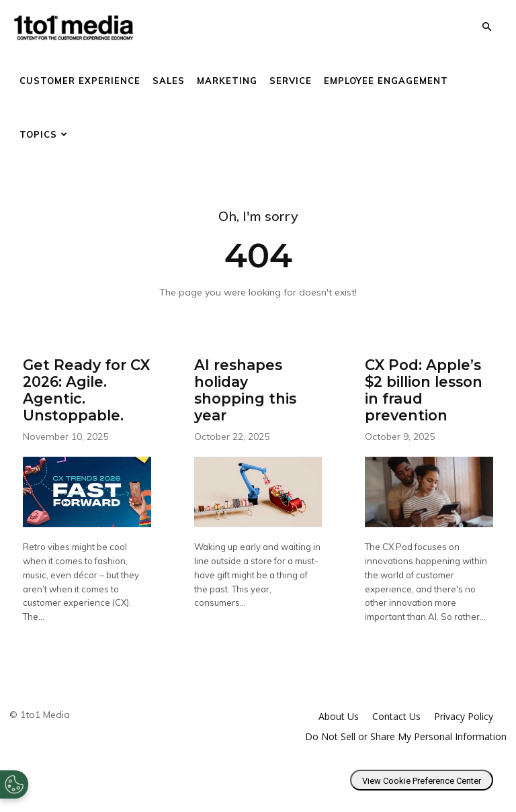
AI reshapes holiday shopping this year (255, 379)
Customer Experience (80, 81)
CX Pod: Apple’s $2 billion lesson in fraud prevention (421, 387)
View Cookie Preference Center (422, 775)
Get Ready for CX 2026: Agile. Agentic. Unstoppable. (84, 387)
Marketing (227, 81)
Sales (169, 81)
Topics (44, 134)
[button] (486, 27)
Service (291, 81)
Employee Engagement (386, 81)
